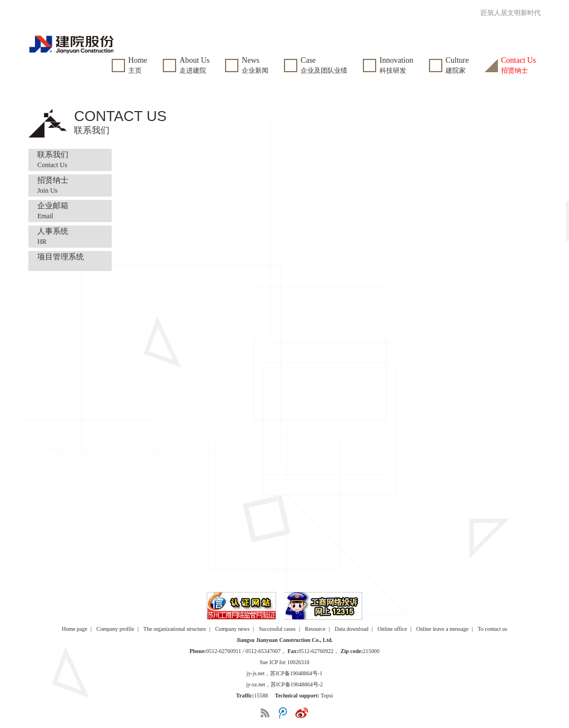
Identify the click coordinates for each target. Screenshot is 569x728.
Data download (351, 629)
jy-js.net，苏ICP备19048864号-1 (284, 673)
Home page (74, 629)
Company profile (116, 629)
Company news (232, 629)
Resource (315, 629)
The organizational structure (175, 629)
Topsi (327, 696)
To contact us (493, 629)
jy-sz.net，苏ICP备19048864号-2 (284, 684)
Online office (393, 629)
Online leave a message (442, 629)
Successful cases (277, 629)
